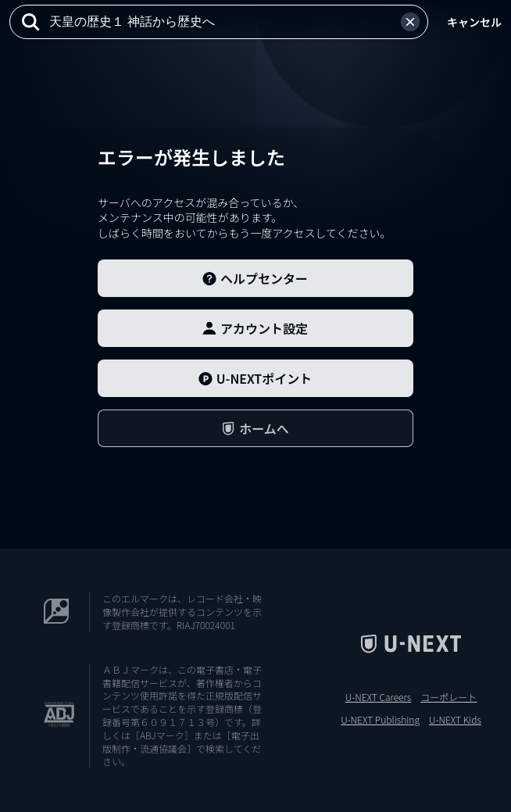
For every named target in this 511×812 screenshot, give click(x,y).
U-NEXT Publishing (380, 720)
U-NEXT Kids (455, 720)
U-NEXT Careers (379, 697)
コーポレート (448, 697)
